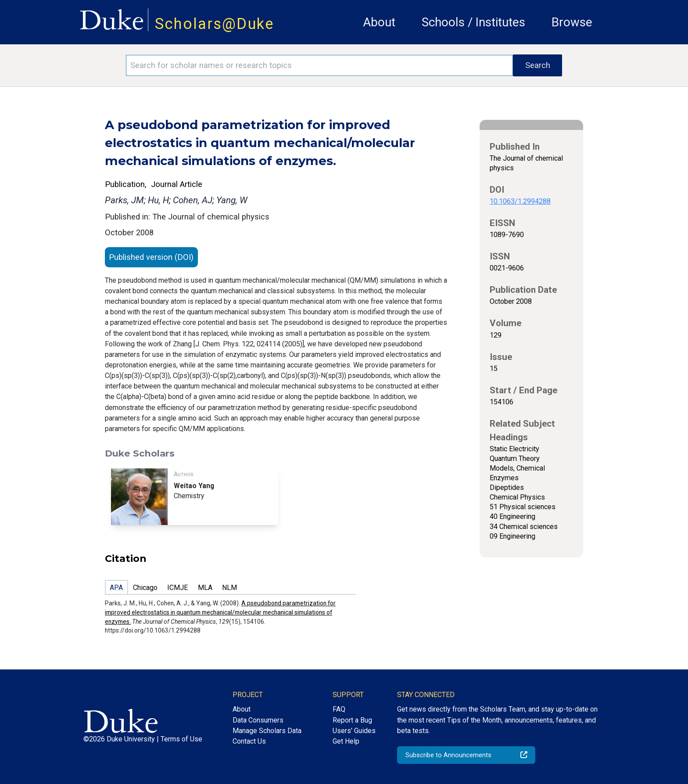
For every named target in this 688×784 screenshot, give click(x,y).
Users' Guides (354, 731)
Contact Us (249, 741)
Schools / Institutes (473, 22)
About (379, 22)
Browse (572, 22)
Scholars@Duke (215, 24)
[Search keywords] (319, 65)
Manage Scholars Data (267, 731)
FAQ (339, 709)
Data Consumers (258, 720)
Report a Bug (352, 720)
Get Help (346, 741)
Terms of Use (181, 739)
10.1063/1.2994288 (520, 201)
